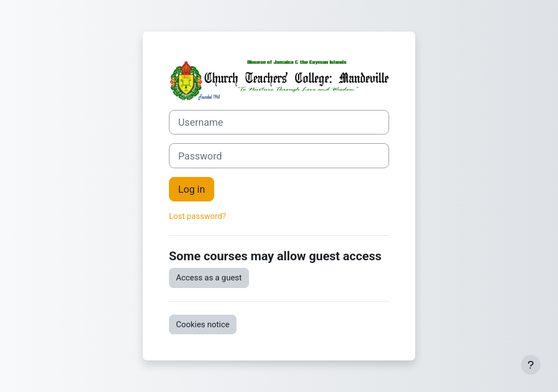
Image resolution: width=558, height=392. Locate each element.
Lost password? (198, 216)
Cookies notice (203, 324)
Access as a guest (209, 278)
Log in (192, 189)
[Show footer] (531, 365)
